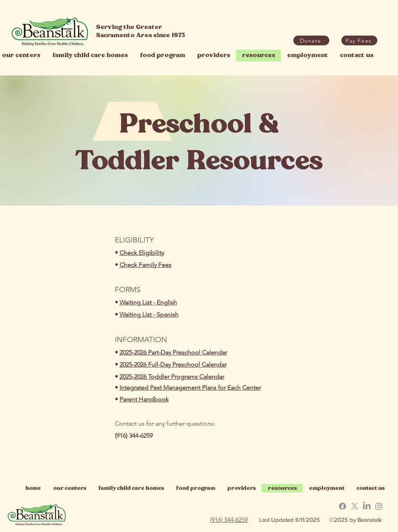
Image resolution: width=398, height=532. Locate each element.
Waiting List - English (148, 302)
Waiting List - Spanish (149, 314)
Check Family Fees (145, 265)
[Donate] (311, 40)
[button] (359, 40)
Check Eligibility (142, 253)
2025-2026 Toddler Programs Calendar (172, 377)
